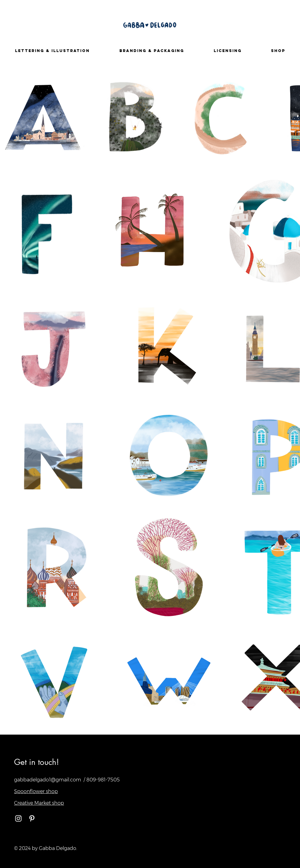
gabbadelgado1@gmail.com (48, 780)
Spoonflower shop (36, 791)
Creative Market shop (39, 803)
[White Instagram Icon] (18, 818)
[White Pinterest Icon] (32, 818)
